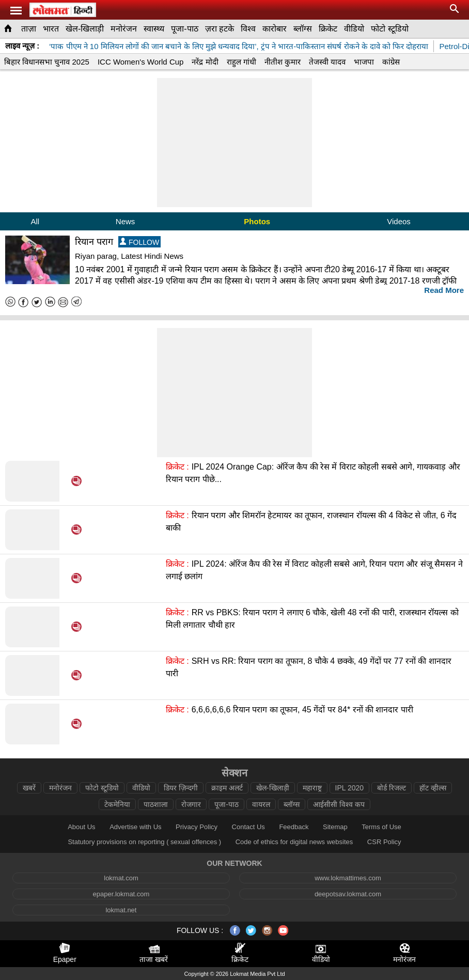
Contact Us (248, 827)
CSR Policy (384, 842)
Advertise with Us (135, 827)
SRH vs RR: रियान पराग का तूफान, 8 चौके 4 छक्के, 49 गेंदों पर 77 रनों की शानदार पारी (309, 667)
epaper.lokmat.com (121, 894)
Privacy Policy (197, 827)
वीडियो (354, 29)
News (126, 221)
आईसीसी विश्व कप (339, 804)
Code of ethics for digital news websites (294, 842)
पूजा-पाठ (184, 29)
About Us (81, 827)
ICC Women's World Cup (141, 62)
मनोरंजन (124, 29)
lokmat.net (121, 910)
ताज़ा (29, 29)
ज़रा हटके (220, 29)
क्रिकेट (328, 29)
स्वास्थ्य (154, 29)
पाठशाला (156, 804)
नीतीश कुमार (283, 62)
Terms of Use (381, 827)
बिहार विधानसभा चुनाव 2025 (47, 62)
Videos (399, 221)
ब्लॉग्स (303, 29)
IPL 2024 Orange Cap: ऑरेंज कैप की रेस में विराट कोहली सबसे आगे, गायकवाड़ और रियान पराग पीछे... (313, 473)
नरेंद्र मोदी (205, 62)
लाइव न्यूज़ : (22, 46)
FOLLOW (139, 242)
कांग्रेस (391, 62)
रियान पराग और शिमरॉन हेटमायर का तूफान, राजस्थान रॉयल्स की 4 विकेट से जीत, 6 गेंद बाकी (311, 522)
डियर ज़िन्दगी (181, 788)
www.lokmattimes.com (348, 878)
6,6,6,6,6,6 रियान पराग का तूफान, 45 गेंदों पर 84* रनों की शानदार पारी (302, 710)
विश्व (248, 29)
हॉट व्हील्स (433, 788)
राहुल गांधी (241, 62)
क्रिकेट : (177, 467)
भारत (51, 29)
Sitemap (335, 827)
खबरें (29, 788)
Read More (444, 290)
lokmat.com (121, 878)
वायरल (261, 804)
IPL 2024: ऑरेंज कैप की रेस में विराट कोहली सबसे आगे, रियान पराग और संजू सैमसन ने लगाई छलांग (314, 570)
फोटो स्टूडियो (389, 29)
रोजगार (191, 804)
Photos (257, 221)
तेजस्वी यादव (327, 62)
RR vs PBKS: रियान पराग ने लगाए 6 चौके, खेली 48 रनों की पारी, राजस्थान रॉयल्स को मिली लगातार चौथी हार (312, 619)
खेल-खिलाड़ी (85, 29)
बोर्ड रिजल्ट (392, 788)
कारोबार (275, 29)
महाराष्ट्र (312, 788)
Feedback (294, 827)
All (35, 221)
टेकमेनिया (117, 804)
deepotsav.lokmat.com (348, 894)
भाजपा (364, 62)
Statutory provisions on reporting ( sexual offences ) (144, 842)
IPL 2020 (350, 788)
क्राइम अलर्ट (227, 788)
